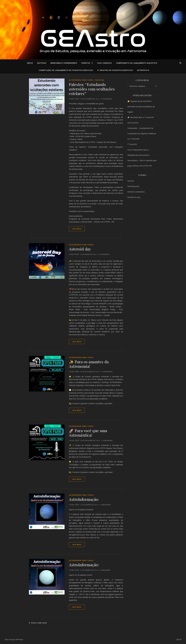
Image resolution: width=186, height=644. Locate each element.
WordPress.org (134, 197)
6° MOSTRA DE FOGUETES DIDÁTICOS (115, 70)
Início (30, 63)
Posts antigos (38, 623)
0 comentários (106, 99)
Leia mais (77, 229)
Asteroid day (80, 249)
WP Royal (19, 639)
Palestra (100, 80)
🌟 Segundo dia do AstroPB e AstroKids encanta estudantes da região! (141, 106)
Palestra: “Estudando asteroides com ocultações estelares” (92, 89)
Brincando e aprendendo (64, 63)
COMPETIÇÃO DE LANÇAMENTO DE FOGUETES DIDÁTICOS (66, 70)
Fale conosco (105, 63)
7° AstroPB (132, 144)
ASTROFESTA (143, 70)
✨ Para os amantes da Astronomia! (89, 364)
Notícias (42, 63)
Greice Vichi (74, 99)
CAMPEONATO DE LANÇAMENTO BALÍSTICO (137, 63)
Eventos (86, 63)
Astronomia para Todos (81, 80)
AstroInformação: (84, 499)
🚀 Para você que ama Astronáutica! (88, 433)
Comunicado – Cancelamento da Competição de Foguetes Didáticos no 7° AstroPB (142, 133)
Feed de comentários (136, 192)
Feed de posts (133, 186)
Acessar (131, 181)
